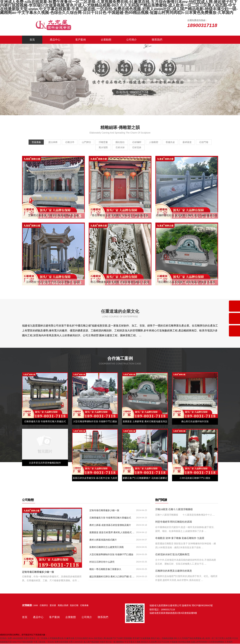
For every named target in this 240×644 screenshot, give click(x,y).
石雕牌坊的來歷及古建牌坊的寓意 (174, 571)
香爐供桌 (188, 142)
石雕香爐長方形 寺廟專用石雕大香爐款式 (110, 518)
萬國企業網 (63, 606)
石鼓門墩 (91, 148)
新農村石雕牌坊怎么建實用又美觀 (107, 547)
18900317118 (168, 610)
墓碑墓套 (207, 142)
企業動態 (106, 40)
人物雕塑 (168, 142)
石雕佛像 (84, 606)
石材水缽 (130, 148)
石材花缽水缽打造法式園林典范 (172, 555)
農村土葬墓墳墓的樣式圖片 (103, 540)
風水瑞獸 (110, 148)
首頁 (32, 40)
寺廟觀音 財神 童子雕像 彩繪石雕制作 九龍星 (180, 538)
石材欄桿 (149, 142)
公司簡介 (132, 40)
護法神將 (53, 142)
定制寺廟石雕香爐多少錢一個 (104, 511)
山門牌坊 (91, 142)
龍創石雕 (74, 606)
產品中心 (55, 40)
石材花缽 (149, 148)
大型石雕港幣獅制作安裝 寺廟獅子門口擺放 (111, 555)
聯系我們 (157, 40)
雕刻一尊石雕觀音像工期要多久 (105, 569)
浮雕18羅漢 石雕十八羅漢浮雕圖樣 (174, 510)
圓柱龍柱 (130, 142)
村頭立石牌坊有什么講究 (102, 562)
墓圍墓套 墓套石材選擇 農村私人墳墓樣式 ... (112, 533)
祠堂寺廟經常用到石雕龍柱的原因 (174, 522)
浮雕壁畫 (110, 142)
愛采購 (53, 606)
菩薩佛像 (33, 142)
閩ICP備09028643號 (202, 606)
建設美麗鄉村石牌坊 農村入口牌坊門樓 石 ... (112, 577)
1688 (36, 606)
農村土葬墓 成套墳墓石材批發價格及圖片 (110, 525)
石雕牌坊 (44, 606)
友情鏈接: (27, 606)
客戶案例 (81, 40)
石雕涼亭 (72, 142)
